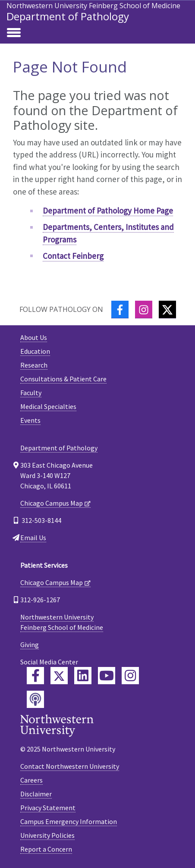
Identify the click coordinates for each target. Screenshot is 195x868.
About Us (34, 337)
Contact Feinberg (73, 256)
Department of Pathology (68, 16)
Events (30, 420)
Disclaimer (36, 794)
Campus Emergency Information (69, 821)
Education (35, 351)
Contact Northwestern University (70, 766)
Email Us (33, 538)
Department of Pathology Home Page (108, 211)
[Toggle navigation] (14, 33)
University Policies (47, 835)
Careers (31, 780)
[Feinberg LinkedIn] (83, 676)
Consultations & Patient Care (63, 379)
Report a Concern (46, 849)
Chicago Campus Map (52, 503)
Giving (30, 645)
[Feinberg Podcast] (35, 699)
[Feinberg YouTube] (107, 676)
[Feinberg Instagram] (130, 676)
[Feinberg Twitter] (59, 676)
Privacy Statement (48, 808)
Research (34, 365)
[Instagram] (144, 310)
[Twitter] (167, 310)
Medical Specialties (48, 406)
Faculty (31, 393)
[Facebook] (120, 310)
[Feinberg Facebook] (35, 676)
